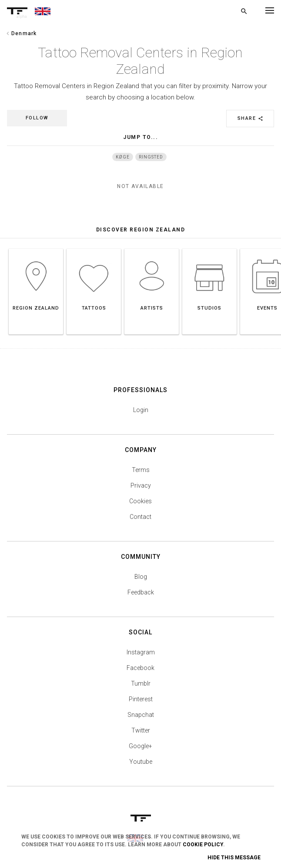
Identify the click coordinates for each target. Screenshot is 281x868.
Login (141, 410)
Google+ (140, 746)
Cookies (140, 501)
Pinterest (141, 699)
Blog (141, 577)
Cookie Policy (203, 845)
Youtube (141, 762)
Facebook (140, 668)
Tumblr (141, 683)
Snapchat (141, 715)
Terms (141, 470)
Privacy (141, 485)
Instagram (141, 652)
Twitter (141, 730)
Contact (140, 517)
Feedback (141, 592)
